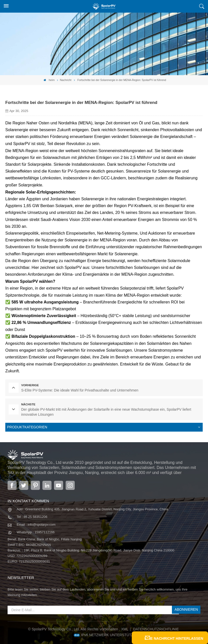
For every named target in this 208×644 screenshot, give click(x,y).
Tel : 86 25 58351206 (32, 514)
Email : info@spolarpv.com (36, 521)
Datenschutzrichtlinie (156, 626)
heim (49, 80)
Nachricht (66, 80)
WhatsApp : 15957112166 (36, 529)
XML (125, 626)
